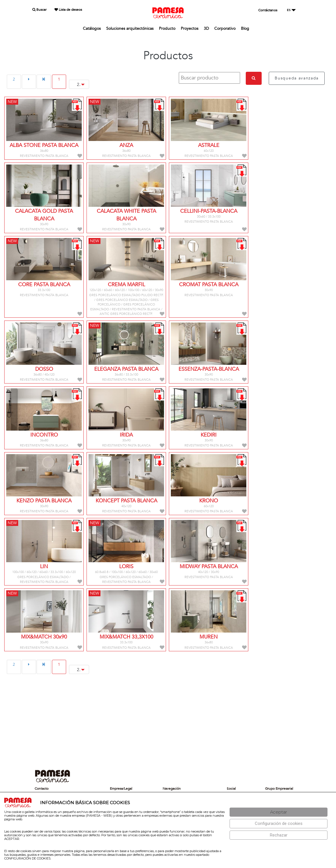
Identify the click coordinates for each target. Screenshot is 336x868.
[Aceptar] (279, 812)
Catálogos (92, 29)
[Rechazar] (279, 835)
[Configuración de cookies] (279, 824)
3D (206, 29)
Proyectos (190, 29)
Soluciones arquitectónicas (130, 29)
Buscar (39, 10)
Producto (167, 29)
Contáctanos (268, 10)
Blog (245, 29)
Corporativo (225, 29)
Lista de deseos (68, 10)
